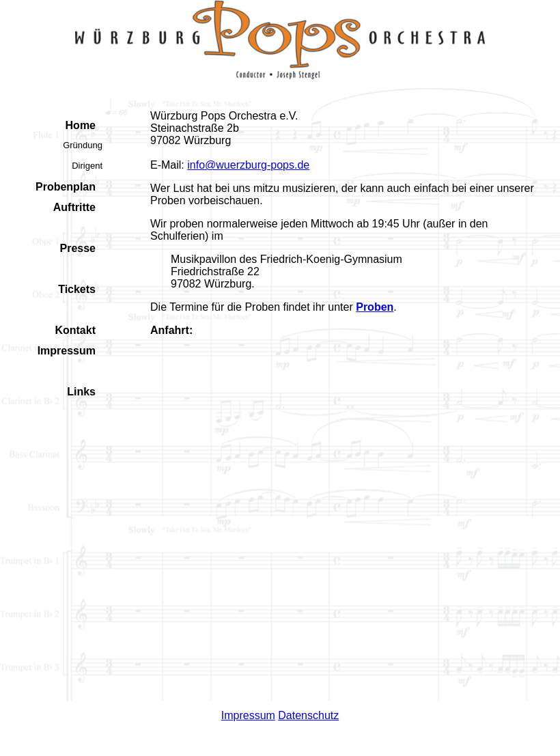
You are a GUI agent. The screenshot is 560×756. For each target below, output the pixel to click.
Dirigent (87, 166)
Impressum (67, 351)
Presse (78, 248)
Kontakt (75, 330)
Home (81, 125)
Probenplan (66, 187)
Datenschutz (308, 715)
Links (81, 392)
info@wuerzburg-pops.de (248, 165)
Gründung (83, 145)
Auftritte (74, 207)
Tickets (77, 289)
